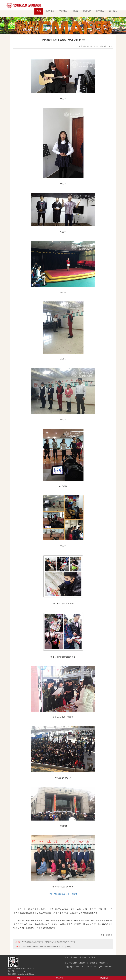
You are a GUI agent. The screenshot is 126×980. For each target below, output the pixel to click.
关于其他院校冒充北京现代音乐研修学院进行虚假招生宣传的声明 (45, 942)
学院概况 (50, 11)
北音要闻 (74, 957)
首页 (39, 11)
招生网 (75, 11)
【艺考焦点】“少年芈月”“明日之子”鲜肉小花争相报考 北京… (43, 947)
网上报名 (113, 11)
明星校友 (100, 11)
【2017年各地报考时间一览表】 (63, 894)
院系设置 (63, 11)
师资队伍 (87, 11)
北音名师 (83, 957)
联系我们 (104, 978)
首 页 (67, 957)
